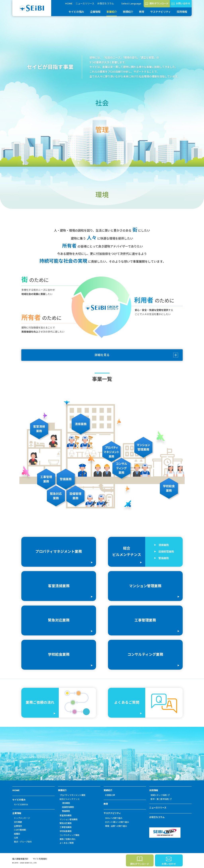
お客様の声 (110, 795)
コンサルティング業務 (69, 835)
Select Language (131, 4)
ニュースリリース (85, 4)
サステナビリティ (160, 12)
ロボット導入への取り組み (117, 822)
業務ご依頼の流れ (68, 839)
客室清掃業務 (66, 816)
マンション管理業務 (69, 820)
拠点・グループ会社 (23, 842)
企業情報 (95, 12)
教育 (142, 12)
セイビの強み (76, 12)
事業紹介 (112, 12)
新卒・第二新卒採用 (160, 799)
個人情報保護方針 (20, 859)
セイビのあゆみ (21, 805)
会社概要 (18, 822)
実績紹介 (128, 12)
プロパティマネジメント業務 (72, 795)
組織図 (17, 834)
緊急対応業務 (66, 823)
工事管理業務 (66, 827)
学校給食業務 (66, 831)
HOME (69, 4)
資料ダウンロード (159, 4)
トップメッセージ (22, 818)
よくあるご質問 (67, 843)
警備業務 (66, 811)
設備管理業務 (68, 807)
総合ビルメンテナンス (70, 799)
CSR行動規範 (20, 830)
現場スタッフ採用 (159, 795)
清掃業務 (66, 803)
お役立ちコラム (106, 4)
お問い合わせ (183, 4)
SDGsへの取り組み (114, 818)
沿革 (16, 838)
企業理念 (18, 826)
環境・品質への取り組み (116, 826)
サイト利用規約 (40, 859)
